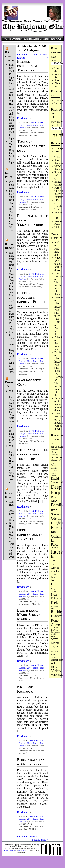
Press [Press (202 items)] (54, 595)
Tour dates (57, 69)
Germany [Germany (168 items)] (56, 514)
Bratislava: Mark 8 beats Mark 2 (29, 615)
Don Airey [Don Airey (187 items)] (54, 499)
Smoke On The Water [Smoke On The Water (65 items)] (55, 629)
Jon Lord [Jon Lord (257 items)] (54, 582)
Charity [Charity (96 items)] (54, 468)
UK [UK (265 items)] (56, 663)
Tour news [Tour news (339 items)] (55, 649)
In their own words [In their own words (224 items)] (55, 562)
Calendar (12, 850)
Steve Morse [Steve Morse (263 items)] (55, 641)
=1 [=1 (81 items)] (52, 444)
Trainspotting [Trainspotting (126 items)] (58, 660)
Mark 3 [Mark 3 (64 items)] (53, 587)
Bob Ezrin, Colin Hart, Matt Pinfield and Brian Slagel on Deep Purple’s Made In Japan (13, 117)
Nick (57, 242)
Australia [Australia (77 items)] (55, 450)
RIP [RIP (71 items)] (52, 608)
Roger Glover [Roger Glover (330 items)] (56, 622)
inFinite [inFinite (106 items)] (55, 548)
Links (57, 227)
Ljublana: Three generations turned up (32, 454)
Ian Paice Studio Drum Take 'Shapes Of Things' (13, 201)
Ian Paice (9, 175)
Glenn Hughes (10, 495)
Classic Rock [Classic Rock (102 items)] (54, 472)
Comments (22, 850)
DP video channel (10, 56)
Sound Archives (59, 162)
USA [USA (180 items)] (54, 667)
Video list (58, 76)
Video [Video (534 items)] (56, 671)
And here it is (57, 252)
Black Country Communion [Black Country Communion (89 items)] (56, 455)
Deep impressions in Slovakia (30, 534)
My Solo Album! (13, 185)
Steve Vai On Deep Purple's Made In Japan (13, 152)
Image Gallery (59, 183)
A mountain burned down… (60, 265)
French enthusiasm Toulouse (27, 66)
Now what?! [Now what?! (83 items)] (54, 590)
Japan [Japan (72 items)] (53, 571)
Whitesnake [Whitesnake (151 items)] (57, 675)
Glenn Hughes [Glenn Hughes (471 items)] (57, 521)
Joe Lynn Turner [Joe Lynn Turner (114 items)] (55, 574)
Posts (6, 850)
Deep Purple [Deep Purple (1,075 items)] (57, 490)
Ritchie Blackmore (13, 246)
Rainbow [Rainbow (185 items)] (56, 598)
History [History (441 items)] (57, 527)
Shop (57, 80)
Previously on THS (57, 123)
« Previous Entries (23, 56)
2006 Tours (32, 125)
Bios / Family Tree (58, 204)
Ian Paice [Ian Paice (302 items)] (55, 542)
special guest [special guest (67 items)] (53, 635)
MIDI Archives (59, 168)
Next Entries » (40, 840)
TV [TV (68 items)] (52, 664)
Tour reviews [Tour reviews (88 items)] (54, 656)
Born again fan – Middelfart (31, 762)
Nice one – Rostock (27, 689)
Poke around (55, 58)
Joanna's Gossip (59, 223)
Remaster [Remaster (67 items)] (54, 606)
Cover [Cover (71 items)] (53, 476)
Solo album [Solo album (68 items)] (55, 632)
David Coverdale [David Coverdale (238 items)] (58, 480)
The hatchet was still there (58, 288)
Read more (23, 118)
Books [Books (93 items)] (54, 465)
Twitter (58, 103)
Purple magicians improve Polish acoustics (31, 299)
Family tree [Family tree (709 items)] (57, 507)
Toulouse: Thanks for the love (31, 146)
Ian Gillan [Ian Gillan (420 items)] (56, 534)
